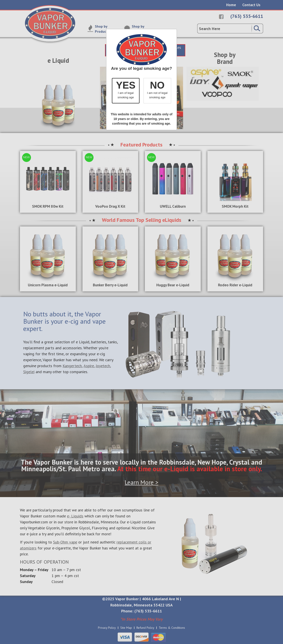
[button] (126, 91)
